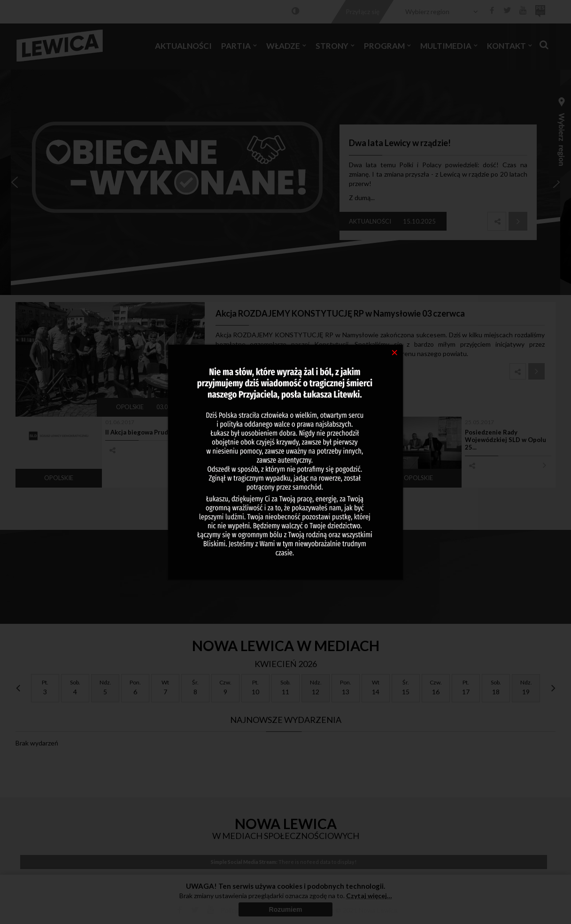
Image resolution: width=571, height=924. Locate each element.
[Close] (395, 352)
